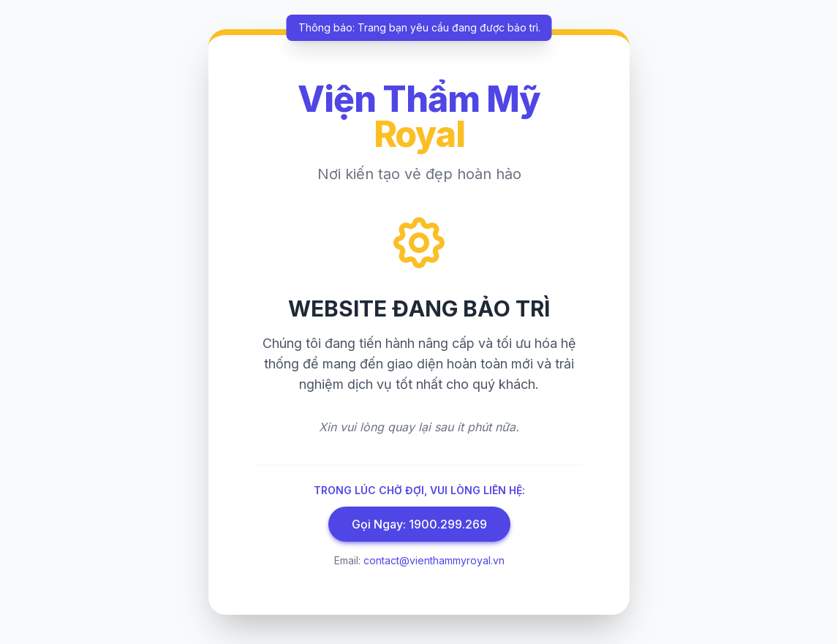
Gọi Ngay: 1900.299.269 (419, 524)
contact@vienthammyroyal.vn (434, 560)
